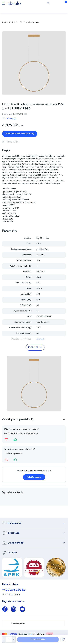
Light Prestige (43, 238)
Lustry (37, 22)
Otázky (11, 119)
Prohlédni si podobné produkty (20, 134)
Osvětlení (13, 22)
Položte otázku (34, 477)
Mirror (39, 244)
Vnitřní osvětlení (26, 22)
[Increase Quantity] (14, 639)
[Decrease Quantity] (4, 639)
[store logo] (14, 3)
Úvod (4, 22)
